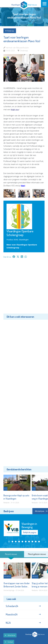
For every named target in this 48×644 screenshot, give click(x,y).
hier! (23, 186)
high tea (15, 110)
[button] (9, 542)
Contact (9, 642)
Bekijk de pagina (30, 532)
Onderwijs (10, 31)
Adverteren (10, 635)
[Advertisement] (24, 288)
